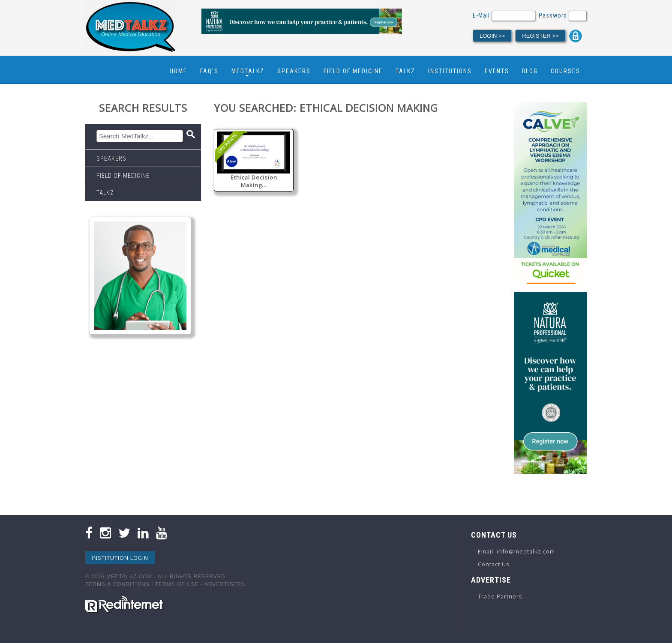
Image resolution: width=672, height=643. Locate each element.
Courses (565, 71)
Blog (530, 71)
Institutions (450, 71)
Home (178, 71)
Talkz (405, 71)
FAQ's (209, 71)
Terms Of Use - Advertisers (200, 584)
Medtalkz (248, 71)
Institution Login (120, 558)
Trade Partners (500, 596)
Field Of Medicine (353, 71)
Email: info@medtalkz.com (516, 551)
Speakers (294, 71)
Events (497, 71)
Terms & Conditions (117, 584)
